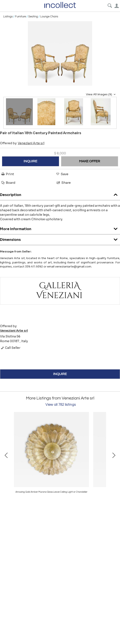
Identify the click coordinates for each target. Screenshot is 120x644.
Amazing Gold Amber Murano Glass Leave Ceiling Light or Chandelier (51, 492)
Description (60, 194)
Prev (6, 455)
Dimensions (60, 239)
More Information (60, 228)
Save (62, 174)
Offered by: (22, 143)
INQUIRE (30, 161)
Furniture (20, 17)
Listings (8, 17)
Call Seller (10, 348)
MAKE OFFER (90, 161)
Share (63, 183)
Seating (33, 17)
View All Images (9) (101, 94)
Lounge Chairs (49, 17)
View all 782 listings (61, 405)
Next (114, 455)
